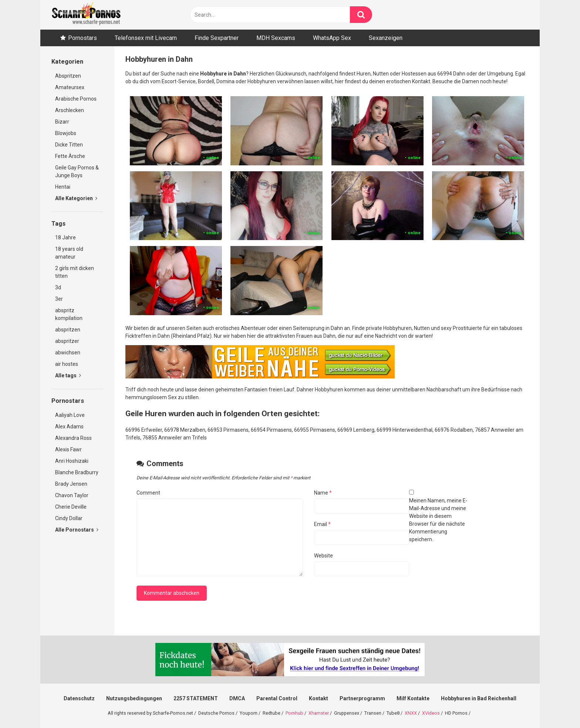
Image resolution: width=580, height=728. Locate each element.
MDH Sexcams (276, 38)
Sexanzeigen (386, 38)
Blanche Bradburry (77, 472)
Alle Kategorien (76, 198)
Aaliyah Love (70, 415)
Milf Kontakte (413, 698)
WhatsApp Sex (332, 38)
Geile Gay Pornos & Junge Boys (77, 171)
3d (58, 287)
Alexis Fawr (68, 449)
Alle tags (68, 375)
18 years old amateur (69, 253)
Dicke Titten (69, 145)
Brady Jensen (71, 484)
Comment (148, 493)
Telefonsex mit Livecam (146, 38)
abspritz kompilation (69, 314)
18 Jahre (65, 237)
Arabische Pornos (76, 99)
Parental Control (277, 698)
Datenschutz (79, 698)
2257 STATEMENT (196, 698)
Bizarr (62, 122)
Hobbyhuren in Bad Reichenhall (479, 698)
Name (323, 493)
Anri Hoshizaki (72, 461)
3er (59, 299)
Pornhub (294, 713)
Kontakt (318, 698)
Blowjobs (66, 133)
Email (322, 524)
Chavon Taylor (72, 495)
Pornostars (82, 38)
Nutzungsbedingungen (134, 698)
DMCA (237, 698)
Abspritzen (68, 76)
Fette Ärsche (70, 156)
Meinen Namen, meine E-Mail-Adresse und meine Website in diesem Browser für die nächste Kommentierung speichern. (438, 520)
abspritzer (67, 341)
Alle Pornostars (77, 530)
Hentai (63, 187)
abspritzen (68, 330)
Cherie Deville (71, 507)
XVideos (431, 713)
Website (323, 556)
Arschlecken (70, 110)
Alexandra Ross (73, 438)
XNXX (411, 713)
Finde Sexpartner (217, 38)
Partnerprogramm (362, 698)
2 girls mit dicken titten (75, 272)
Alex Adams (69, 427)
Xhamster (319, 713)
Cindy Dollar (69, 518)
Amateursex (70, 87)
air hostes (67, 364)
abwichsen (68, 353)
